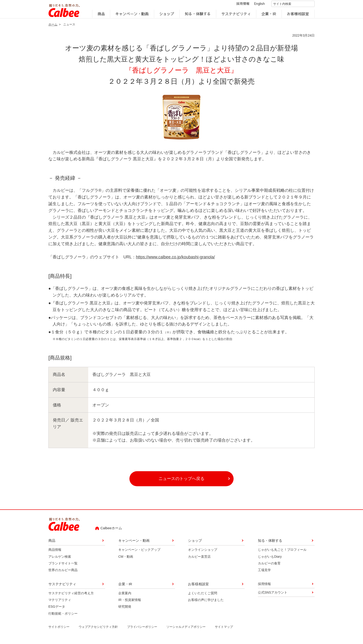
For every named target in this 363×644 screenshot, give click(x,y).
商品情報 (55, 553)
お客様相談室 (298, 15)
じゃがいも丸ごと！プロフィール (282, 553)
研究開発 (125, 610)
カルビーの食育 (269, 566)
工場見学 (264, 573)
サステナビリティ (236, 15)
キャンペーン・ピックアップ (139, 553)
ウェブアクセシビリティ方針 (98, 630)
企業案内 (125, 596)
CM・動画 (126, 559)
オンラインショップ (203, 553)
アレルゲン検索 (60, 559)
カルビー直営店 (199, 559)
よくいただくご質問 (203, 596)
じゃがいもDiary (270, 559)
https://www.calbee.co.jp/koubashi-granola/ (175, 260)
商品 (101, 15)
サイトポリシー (59, 630)
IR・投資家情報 (130, 603)
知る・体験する (198, 15)
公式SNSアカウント (273, 595)
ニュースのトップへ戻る (181, 482)
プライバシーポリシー (142, 630)
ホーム (53, 27)
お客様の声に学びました (206, 603)
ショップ (167, 15)
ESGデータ (57, 610)
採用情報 (239, 5)
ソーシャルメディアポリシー (186, 630)
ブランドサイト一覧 (63, 566)
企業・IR (269, 15)
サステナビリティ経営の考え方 (71, 596)
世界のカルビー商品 (63, 573)
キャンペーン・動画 (132, 15)
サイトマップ (224, 630)
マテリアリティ (60, 603)
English (256, 5)
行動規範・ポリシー (63, 616)
